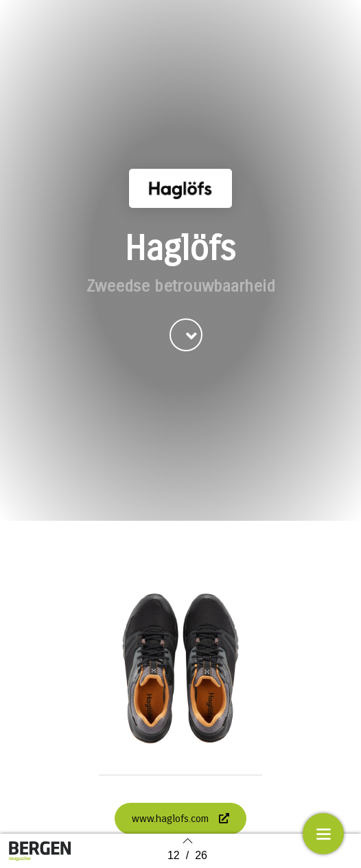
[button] (186, 354)
